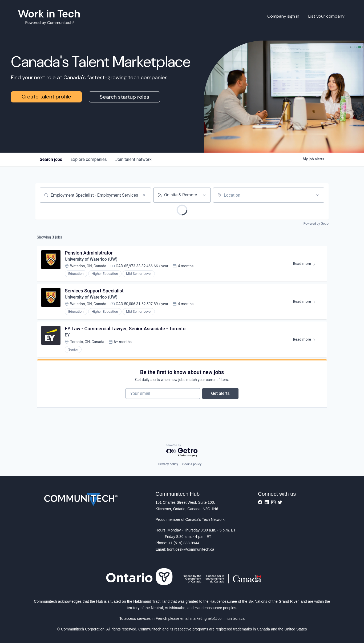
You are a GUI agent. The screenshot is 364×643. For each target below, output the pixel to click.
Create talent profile (46, 97)
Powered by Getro (316, 224)
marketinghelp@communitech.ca (217, 618)
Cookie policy (192, 464)
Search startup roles (124, 97)
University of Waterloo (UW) (91, 259)
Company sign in (283, 16)
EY (67, 335)
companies (89, 159)
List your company (326, 16)
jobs (51, 159)
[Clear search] (144, 195)
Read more (307, 265)
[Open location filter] (317, 195)
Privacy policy (168, 464)
